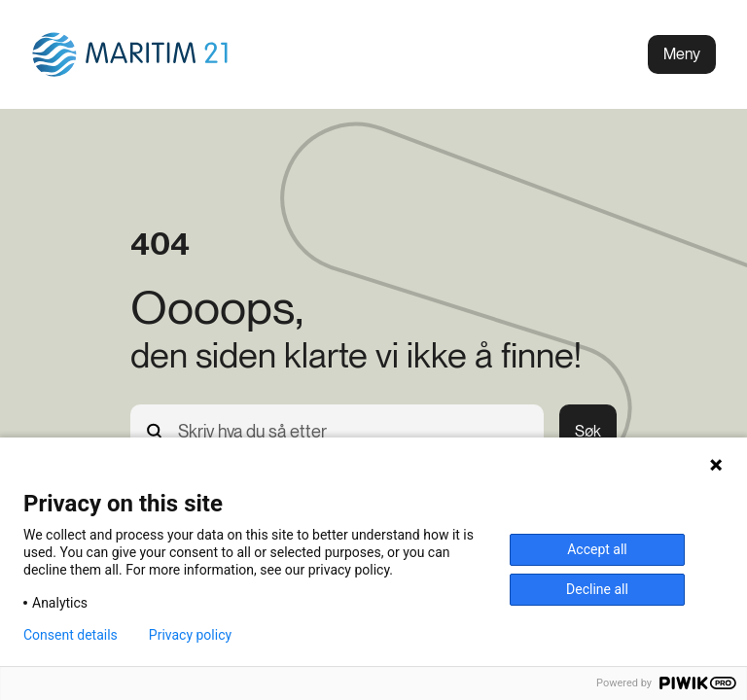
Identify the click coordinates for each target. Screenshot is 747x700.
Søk (588, 431)
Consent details (71, 635)
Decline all (597, 589)
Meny (682, 54)
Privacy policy (190, 635)
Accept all (597, 549)
